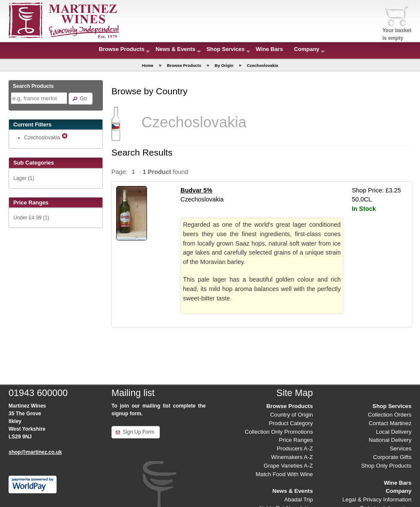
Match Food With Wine (284, 474)
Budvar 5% (196, 190)
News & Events (175, 49)
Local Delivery (394, 432)
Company (307, 49)
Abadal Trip (298, 499)
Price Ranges (296, 440)
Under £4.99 (27, 218)
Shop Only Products (386, 466)
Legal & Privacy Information (377, 499)
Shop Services (226, 49)
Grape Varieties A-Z (288, 466)
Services (400, 448)
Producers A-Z (295, 448)
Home (148, 65)
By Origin (224, 65)
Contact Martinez (390, 423)
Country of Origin (291, 415)
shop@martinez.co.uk (35, 452)
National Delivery (390, 440)
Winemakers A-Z (292, 457)
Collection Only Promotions (279, 432)
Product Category (291, 423)
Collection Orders (390, 415)
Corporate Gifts (392, 457)
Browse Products (121, 49)
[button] (80, 99)
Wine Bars (269, 49)
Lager (20, 178)
